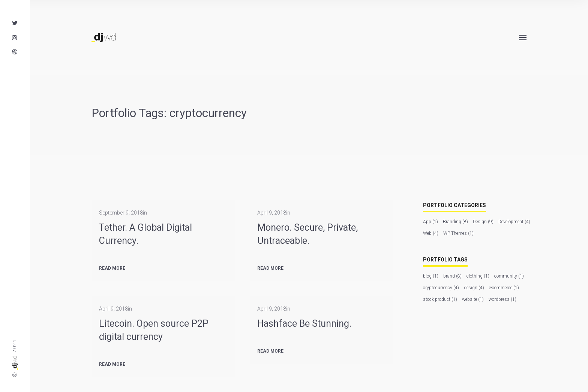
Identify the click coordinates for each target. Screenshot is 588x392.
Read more (112, 268)
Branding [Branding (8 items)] (455, 222)
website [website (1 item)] (473, 299)
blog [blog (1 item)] (431, 276)
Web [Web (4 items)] (431, 233)
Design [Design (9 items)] (483, 222)
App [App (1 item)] (430, 222)
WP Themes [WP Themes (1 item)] (458, 233)
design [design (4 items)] (474, 288)
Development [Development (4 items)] (514, 222)
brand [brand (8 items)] (452, 276)
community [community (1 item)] (509, 276)
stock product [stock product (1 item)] (440, 299)
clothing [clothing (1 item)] (478, 276)
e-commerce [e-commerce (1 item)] (504, 288)
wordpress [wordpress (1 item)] (502, 299)
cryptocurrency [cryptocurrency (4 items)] (441, 288)
